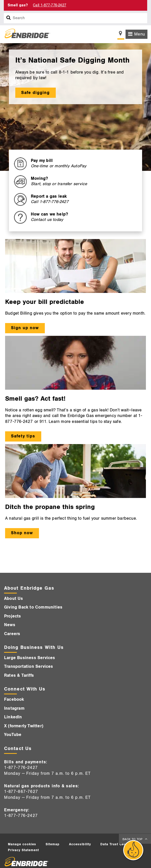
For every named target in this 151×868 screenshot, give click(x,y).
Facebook (14, 699)
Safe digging (35, 93)
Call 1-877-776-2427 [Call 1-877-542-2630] (50, 5)
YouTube (13, 735)
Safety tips (23, 436)
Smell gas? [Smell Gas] (18, 5)
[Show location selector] (121, 35)
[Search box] (9, 18)
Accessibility (80, 844)
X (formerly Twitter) (24, 726)
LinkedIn (13, 717)
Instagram (14, 708)
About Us (14, 599)
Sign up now (25, 328)
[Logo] (25, 34)
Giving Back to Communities (33, 607)
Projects (13, 616)
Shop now (22, 533)
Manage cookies (22, 844)
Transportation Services (29, 667)
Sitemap (53, 844)
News (10, 625)
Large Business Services (30, 658)
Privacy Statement (23, 850)
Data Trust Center (116, 844)
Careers (12, 634)
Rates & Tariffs (19, 675)
